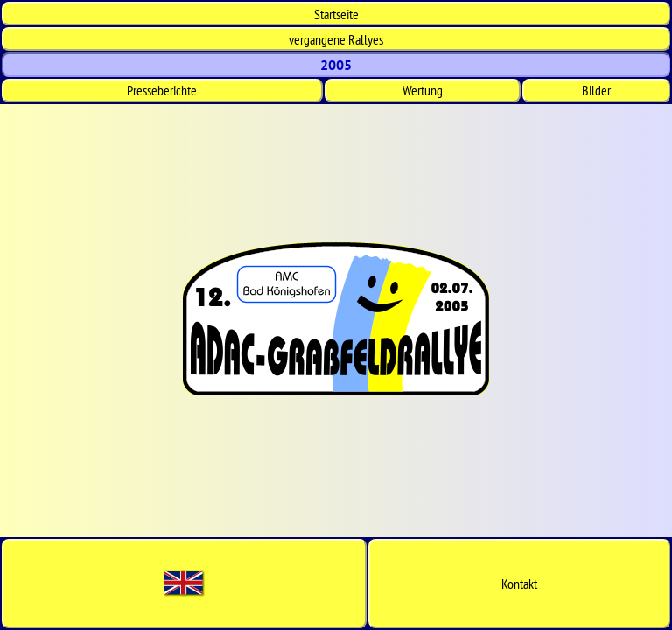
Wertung (423, 90)
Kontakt (519, 584)
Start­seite (336, 14)
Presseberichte (162, 90)
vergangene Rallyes (336, 39)
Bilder (596, 90)
